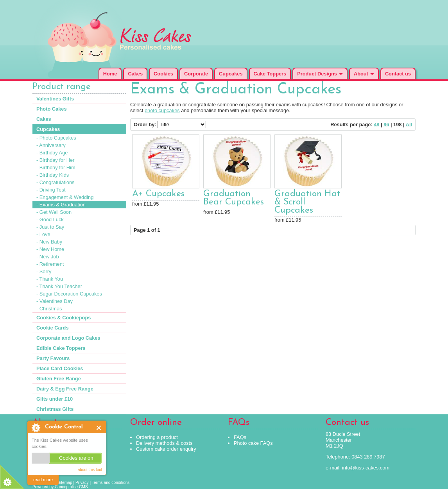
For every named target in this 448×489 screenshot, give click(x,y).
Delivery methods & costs (164, 443)
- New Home (50, 249)
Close (99, 428)
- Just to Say (50, 227)
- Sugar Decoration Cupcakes (69, 294)
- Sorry (44, 271)
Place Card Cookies (60, 368)
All (409, 124)
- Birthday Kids (53, 175)
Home (110, 74)
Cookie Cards (53, 328)
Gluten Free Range (59, 379)
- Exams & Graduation (61, 205)
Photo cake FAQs (253, 443)
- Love (43, 234)
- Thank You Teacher (59, 286)
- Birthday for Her (55, 160)
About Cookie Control (36, 428)
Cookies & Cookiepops (64, 318)
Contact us (398, 74)
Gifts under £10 (55, 399)
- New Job (48, 257)
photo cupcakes (162, 110)
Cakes (135, 74)
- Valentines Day (55, 301)
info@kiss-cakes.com (366, 468)
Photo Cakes (52, 109)
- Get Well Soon (54, 212)
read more (43, 480)
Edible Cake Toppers (61, 348)
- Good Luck (50, 219)
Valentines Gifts (55, 99)
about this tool (90, 470)
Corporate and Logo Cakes (68, 338)
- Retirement (50, 264)
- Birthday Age (52, 153)
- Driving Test (51, 190)
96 (386, 124)
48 (376, 124)
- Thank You (50, 279)
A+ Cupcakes (158, 194)
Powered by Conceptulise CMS (60, 487)
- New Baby (49, 242)
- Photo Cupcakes (56, 138)
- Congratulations (55, 182)
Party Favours (53, 358)
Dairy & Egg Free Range (65, 389)
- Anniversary (51, 145)
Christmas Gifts (55, 409)
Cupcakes (231, 74)
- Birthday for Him (56, 167)
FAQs (240, 437)
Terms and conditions (111, 483)
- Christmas (49, 309)
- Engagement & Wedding (65, 197)
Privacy (82, 483)
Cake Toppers (270, 74)
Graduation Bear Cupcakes (234, 198)
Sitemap (65, 483)
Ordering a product (157, 437)
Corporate (196, 74)
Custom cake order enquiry (166, 449)
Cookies (163, 74)
